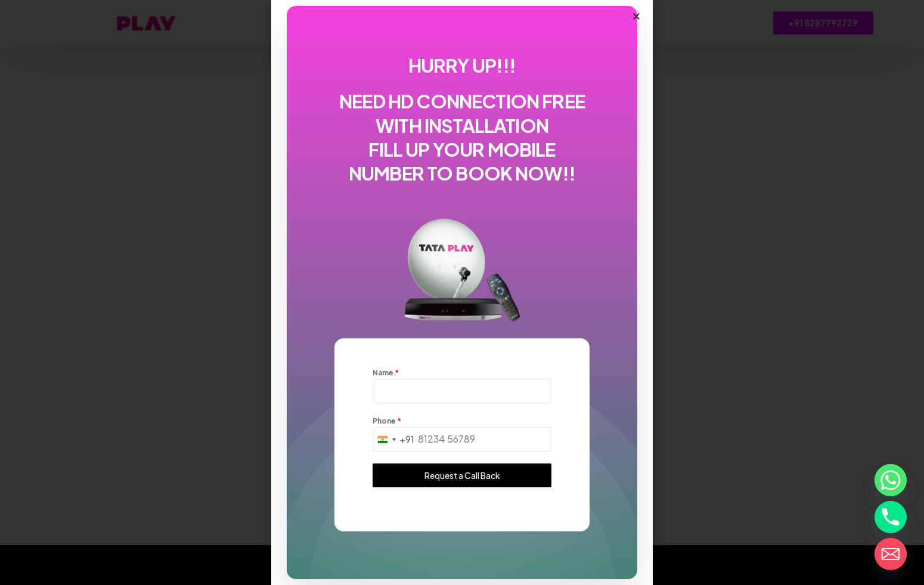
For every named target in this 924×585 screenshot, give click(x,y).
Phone (387, 423)
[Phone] (891, 517)
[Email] (891, 554)
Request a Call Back (462, 477)
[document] (462, 292)
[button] (636, 18)
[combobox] (394, 441)
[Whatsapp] (891, 480)
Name (386, 374)
